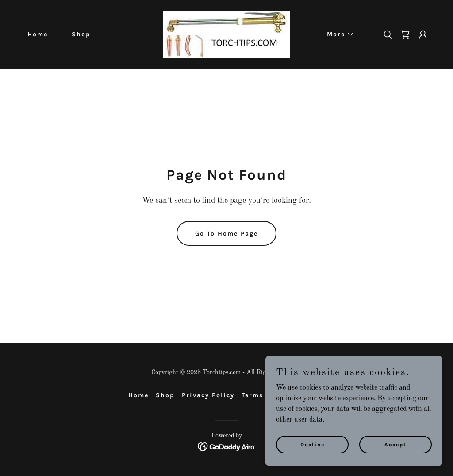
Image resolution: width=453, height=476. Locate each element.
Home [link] (38, 34)
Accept (395, 444)
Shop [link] (81, 34)
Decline (313, 444)
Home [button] (138, 395)
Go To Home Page (226, 234)
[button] (337, 35)
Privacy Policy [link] (208, 395)
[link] (226, 34)
